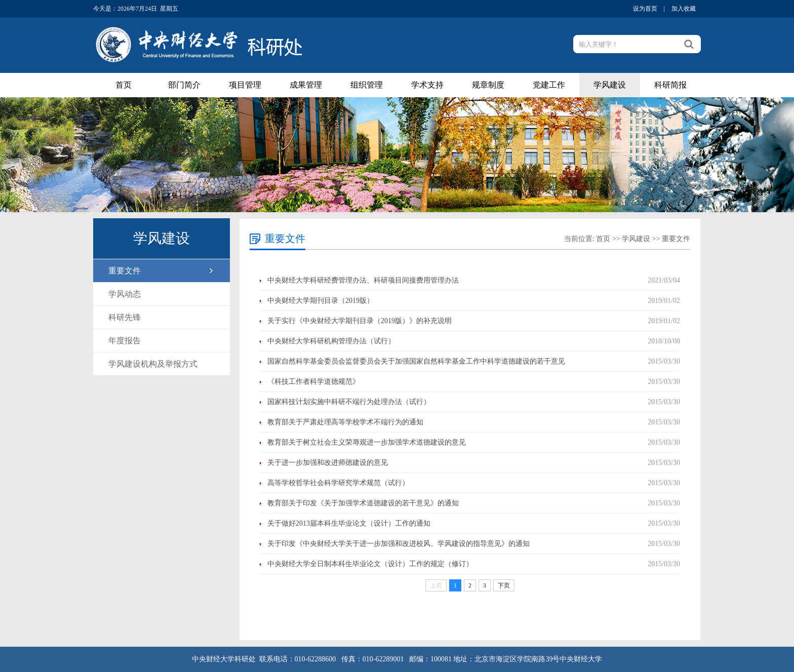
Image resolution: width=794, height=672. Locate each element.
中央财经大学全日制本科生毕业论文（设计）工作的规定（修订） (370, 564)
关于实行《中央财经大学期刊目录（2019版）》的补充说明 (360, 321)
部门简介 (184, 85)
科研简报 (670, 85)
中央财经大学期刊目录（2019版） (321, 301)
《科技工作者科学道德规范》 (313, 382)
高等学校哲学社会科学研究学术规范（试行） (338, 483)
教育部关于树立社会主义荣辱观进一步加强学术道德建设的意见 (367, 442)
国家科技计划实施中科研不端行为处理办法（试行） (349, 402)
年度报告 (125, 341)
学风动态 (125, 294)
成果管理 (306, 85)
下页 (504, 585)
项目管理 (245, 85)
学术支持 (427, 85)
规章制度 (488, 85)
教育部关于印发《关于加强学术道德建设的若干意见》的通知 (363, 503)
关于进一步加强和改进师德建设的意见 (328, 463)
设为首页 (645, 9)
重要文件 (125, 271)
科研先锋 (125, 317)
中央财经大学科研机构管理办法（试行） (331, 341)
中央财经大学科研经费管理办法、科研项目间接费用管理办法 (363, 280)
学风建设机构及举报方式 (153, 364)
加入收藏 (684, 9)
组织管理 (367, 85)
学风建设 (610, 85)
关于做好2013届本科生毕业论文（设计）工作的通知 (349, 523)
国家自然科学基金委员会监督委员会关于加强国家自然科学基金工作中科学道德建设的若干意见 (416, 361)
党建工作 (549, 85)
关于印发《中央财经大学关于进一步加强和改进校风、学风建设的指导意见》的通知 (399, 544)
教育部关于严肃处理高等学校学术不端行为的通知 (345, 422)
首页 (124, 85)
